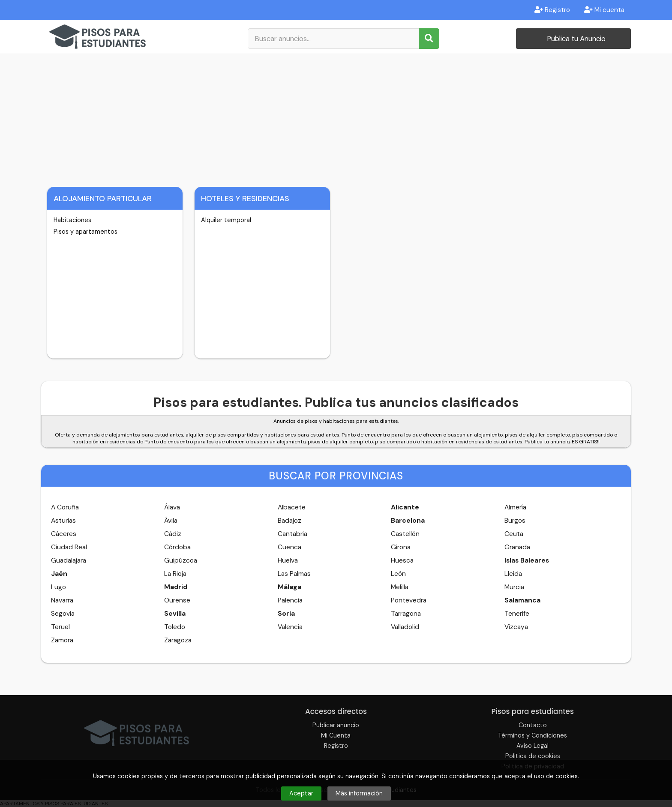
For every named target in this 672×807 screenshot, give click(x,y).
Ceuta (514, 534)
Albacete (292, 507)
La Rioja (175, 574)
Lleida (513, 574)
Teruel (60, 627)
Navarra (62, 600)
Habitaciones (72, 220)
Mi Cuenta (336, 735)
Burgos (515, 521)
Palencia (290, 600)
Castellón (405, 534)
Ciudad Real (69, 547)
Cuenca (289, 547)
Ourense (177, 600)
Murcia (514, 587)
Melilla (400, 587)
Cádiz (173, 534)
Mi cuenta (604, 10)
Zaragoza (178, 640)
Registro (552, 10)
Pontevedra (409, 600)
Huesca (402, 560)
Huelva (288, 560)
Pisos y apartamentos (85, 232)
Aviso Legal (532, 746)
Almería (515, 507)
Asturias (63, 521)
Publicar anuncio (336, 725)
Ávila (171, 521)
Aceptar (301, 793)
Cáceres (64, 534)
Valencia (290, 627)
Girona (401, 547)
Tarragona (406, 614)
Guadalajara (69, 560)
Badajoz (289, 521)
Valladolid (405, 627)
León (398, 574)
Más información (359, 793)
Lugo (58, 587)
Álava (172, 507)
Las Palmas (294, 574)
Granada (517, 547)
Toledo (175, 627)
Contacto (533, 725)
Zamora (62, 640)
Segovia (63, 614)
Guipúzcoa (181, 560)
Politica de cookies (533, 756)
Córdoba (177, 547)
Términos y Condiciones (532, 735)
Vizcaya (516, 627)
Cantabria (292, 534)
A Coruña (65, 507)
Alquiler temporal (226, 220)
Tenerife (517, 614)
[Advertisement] (336, 118)
